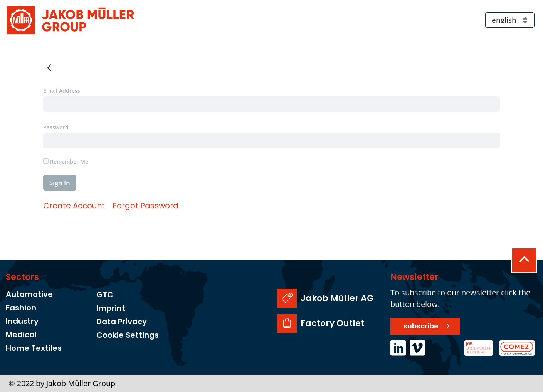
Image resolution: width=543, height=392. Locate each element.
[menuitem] (74, 206)
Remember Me (66, 162)
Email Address (62, 91)
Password (56, 127)
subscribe (421, 326)
